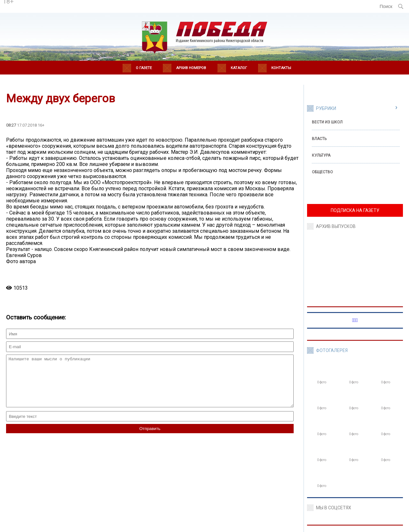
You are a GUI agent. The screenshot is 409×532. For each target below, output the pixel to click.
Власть (319, 139)
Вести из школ (327, 122)
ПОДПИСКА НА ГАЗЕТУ (355, 210)
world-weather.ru (71, 9)
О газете (144, 68)
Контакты (281, 68)
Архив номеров (191, 68)
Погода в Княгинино (71, 4)
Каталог (239, 68)
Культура (321, 155)
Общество (322, 172)
